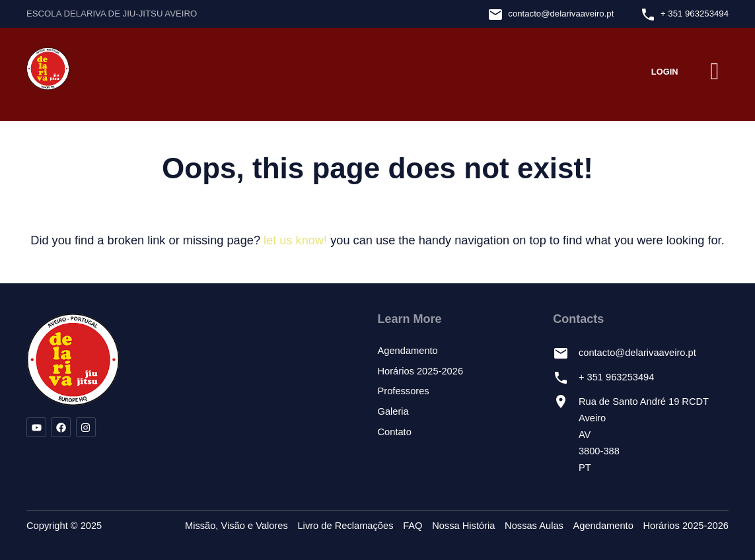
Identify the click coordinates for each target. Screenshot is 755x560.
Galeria (393, 411)
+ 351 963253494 (695, 14)
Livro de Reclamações (345, 526)
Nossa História (463, 526)
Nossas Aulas (534, 526)
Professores (404, 391)
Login (665, 72)
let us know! (295, 240)
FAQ (413, 526)
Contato (395, 432)
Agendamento (408, 351)
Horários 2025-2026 (421, 371)
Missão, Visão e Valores (236, 526)
